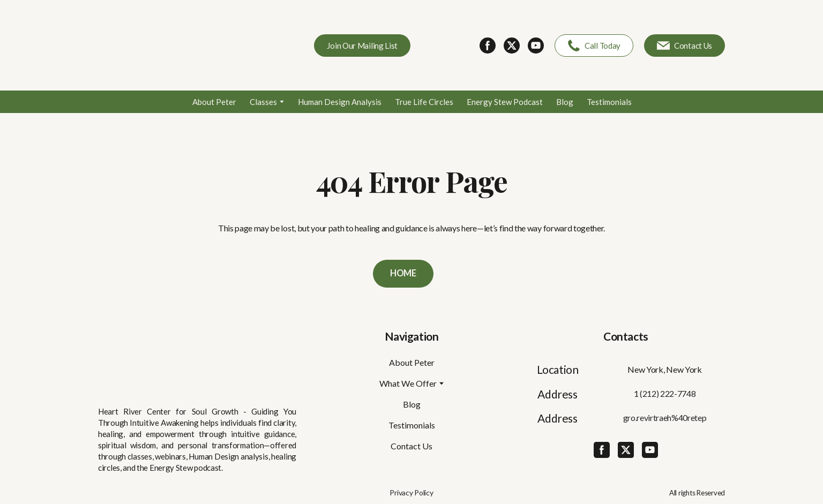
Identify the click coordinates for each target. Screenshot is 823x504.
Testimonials (609, 102)
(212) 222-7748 (668, 393)
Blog (565, 102)
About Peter (214, 102)
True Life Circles (424, 102)
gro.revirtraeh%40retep (665, 418)
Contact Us (411, 446)
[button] (362, 46)
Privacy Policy (411, 492)
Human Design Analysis (340, 102)
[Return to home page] (176, 45)
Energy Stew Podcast (505, 102)
